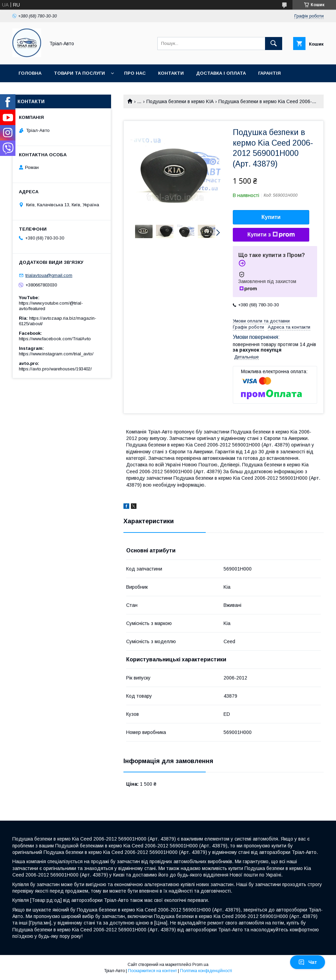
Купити (271, 217)
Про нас (135, 73)
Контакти (171, 73)
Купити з (271, 235)
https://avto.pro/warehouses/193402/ (55, 369)
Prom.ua (200, 965)
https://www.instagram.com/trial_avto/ (56, 354)
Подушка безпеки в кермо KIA (180, 101)
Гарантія (269, 73)
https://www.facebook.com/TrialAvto (55, 339)
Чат (308, 962)
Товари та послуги (79, 73)
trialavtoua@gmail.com (49, 275)
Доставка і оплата (221, 73)
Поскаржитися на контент (152, 971)
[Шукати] (274, 44)
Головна (30, 73)
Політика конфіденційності (206, 971)
